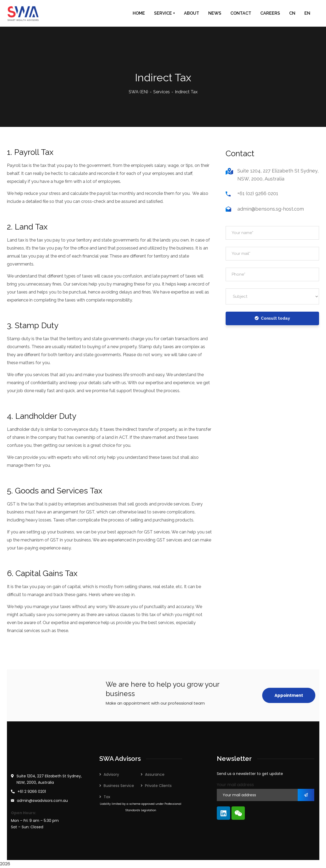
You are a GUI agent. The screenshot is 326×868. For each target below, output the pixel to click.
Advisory (111, 774)
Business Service (119, 786)
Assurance (155, 774)
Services (162, 92)
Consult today (272, 318)
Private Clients (158, 786)
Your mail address (235, 785)
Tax (107, 797)
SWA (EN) (138, 92)
